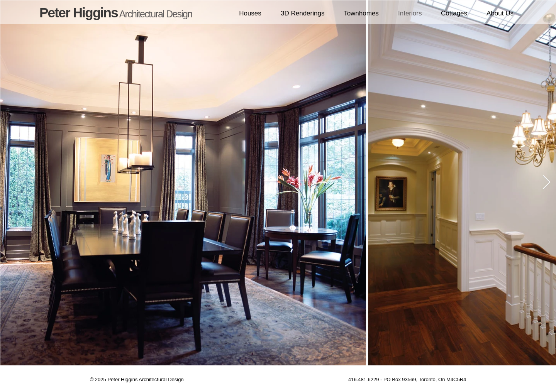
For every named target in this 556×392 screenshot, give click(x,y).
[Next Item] (547, 183)
